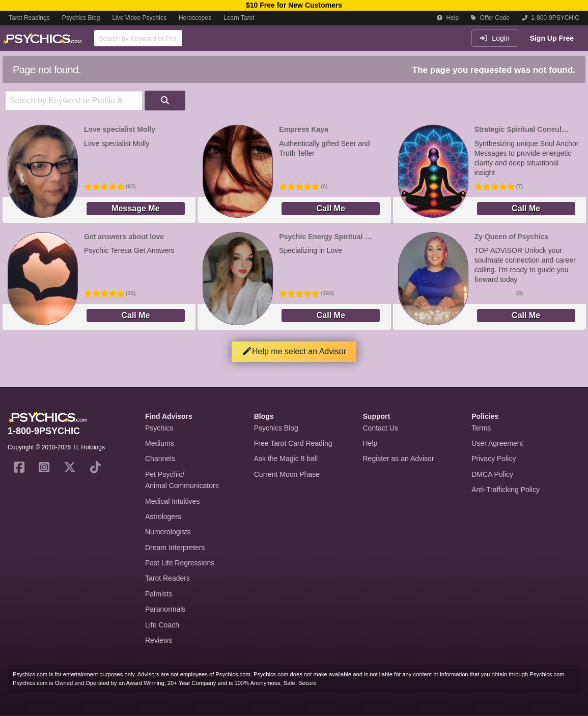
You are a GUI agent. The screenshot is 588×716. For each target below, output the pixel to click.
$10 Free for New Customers (294, 5)
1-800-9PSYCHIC (551, 18)
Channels (160, 459)
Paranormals (165, 609)
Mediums (160, 443)
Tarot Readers (167, 578)
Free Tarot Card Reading (293, 443)
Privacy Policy (494, 459)
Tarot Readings (29, 18)
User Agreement (497, 443)
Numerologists (168, 532)
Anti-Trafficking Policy (506, 490)
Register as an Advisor (399, 459)
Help (448, 18)
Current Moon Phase (287, 474)
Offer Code (490, 18)
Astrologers (163, 517)
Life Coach (162, 625)
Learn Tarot (239, 18)
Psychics (159, 428)
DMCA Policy (492, 474)
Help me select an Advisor (294, 351)
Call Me (331, 208)
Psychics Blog (81, 18)
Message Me (135, 208)
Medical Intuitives (172, 501)
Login (495, 38)
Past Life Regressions (180, 563)
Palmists (159, 594)
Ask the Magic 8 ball (286, 459)
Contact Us (381, 428)
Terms (481, 428)
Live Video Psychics (139, 18)
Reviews (159, 640)
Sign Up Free (552, 38)
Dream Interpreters (175, 548)
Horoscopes (195, 18)
